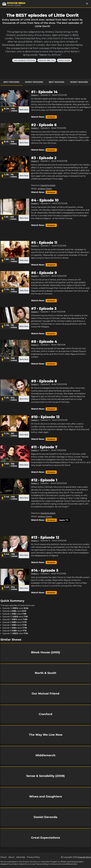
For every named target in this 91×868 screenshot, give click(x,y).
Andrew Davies (45, 189)
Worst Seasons (79, 82)
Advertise (21, 857)
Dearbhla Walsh (48, 185)
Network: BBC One (47, 60)
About (11, 857)
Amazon (51, 117)
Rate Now (24, 110)
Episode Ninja (84, 857)
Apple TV (64, 520)
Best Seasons (57, 82)
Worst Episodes (34, 82)
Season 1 (35, 95)
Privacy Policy (33, 857)
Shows (4, 857)
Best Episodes (11, 82)
